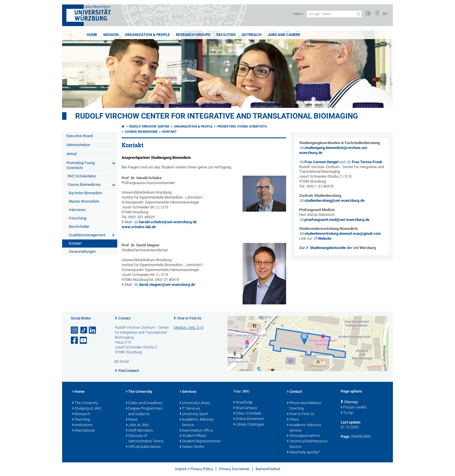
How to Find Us (189, 318)
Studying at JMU (87, 409)
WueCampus (245, 408)
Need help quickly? (303, 453)
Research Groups (193, 35)
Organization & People (147, 35)
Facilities (226, 35)
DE (385, 14)
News (132, 420)
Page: (345, 436)
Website (325, 238)
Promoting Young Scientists (81, 165)
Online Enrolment (249, 419)
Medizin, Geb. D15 (189, 327)
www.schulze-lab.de (139, 227)
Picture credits (354, 408)
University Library (195, 403)
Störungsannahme (303, 436)
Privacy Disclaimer (234, 469)
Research (81, 414)
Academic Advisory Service (197, 423)
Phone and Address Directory (304, 406)
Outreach (252, 35)
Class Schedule (247, 414)
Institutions (83, 425)
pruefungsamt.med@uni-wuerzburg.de (337, 220)
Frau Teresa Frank (367, 162)
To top (347, 413)
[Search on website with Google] (334, 14)
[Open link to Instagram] (75, 330)
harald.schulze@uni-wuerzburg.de (168, 222)
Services (188, 392)
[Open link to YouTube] (84, 340)
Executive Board (80, 136)
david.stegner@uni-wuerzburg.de (167, 285)
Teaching (81, 420)
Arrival (72, 154)
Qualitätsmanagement (87, 235)
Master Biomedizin (84, 201)
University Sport (194, 414)
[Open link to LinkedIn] (93, 330)
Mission (111, 35)
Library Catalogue (249, 425)
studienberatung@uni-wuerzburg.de (334, 200)
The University (85, 403)
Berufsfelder (79, 227)
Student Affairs (193, 436)
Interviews (77, 210)
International (84, 431)
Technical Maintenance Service (307, 444)
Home (92, 35)
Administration (78, 145)
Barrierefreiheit (268, 469)
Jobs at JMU (138, 425)
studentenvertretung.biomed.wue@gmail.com (343, 234)
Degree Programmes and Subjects (144, 411)
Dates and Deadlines (144, 403)
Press (293, 420)
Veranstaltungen (82, 251)
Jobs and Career (284, 35)
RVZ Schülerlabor (82, 176)
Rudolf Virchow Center (149, 127)
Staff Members (139, 431)
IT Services (190, 409)
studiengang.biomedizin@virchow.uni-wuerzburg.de (334, 150)
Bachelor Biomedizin (85, 193)
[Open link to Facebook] (75, 340)
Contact (124, 318)
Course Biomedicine (84, 185)
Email (124, 361)
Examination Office (196, 431)
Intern (298, 14)
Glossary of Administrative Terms (145, 439)
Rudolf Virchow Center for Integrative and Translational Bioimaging (217, 116)
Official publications (143, 447)
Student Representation (200, 442)
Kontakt (75, 243)
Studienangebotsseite (328, 248)
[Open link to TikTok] (84, 330)
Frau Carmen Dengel (321, 162)
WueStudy (243, 403)
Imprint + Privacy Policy (194, 469)
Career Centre (192, 447)
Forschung (77, 218)
